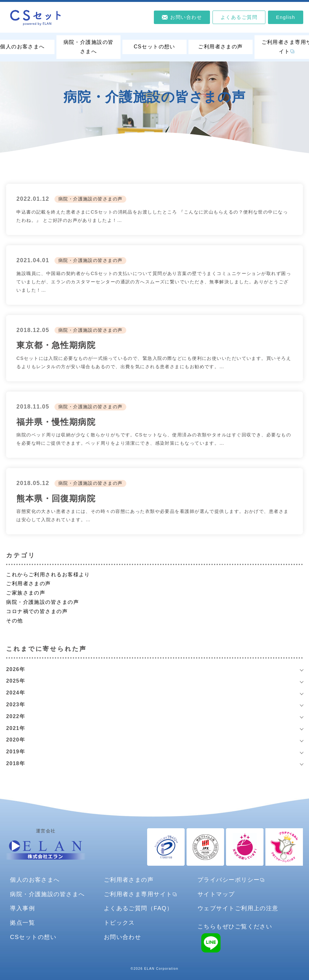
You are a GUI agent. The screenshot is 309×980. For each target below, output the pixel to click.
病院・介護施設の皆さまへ (89, 47)
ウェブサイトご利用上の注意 (238, 908)
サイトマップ (216, 894)
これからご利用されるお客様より (48, 575)
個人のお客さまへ (35, 880)
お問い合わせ (123, 937)
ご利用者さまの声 (221, 47)
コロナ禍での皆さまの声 (37, 611)
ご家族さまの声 (26, 593)
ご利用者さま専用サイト (138, 894)
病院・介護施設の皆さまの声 (91, 199)
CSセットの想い (154, 47)
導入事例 (22, 908)
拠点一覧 (22, 923)
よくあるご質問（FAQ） (138, 908)
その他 (14, 621)
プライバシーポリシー (229, 880)
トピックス (119, 923)
